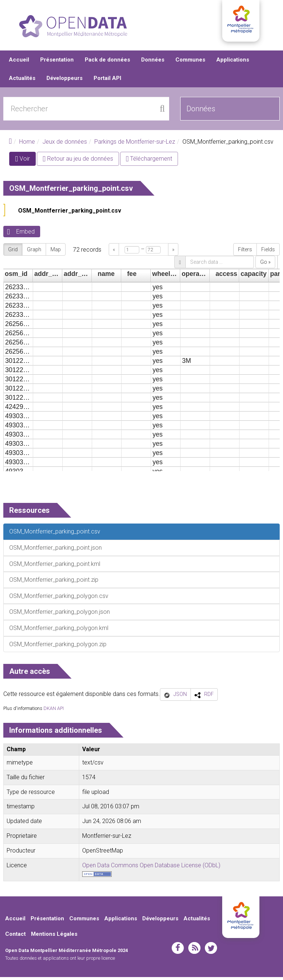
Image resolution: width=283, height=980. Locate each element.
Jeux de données (65, 145)
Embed (25, 234)
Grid (13, 252)
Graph (34, 252)
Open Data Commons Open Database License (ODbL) (151, 868)
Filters (245, 252)
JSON (180, 697)
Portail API (107, 81)
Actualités (22, 81)
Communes (190, 63)
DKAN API (54, 711)
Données (153, 63)
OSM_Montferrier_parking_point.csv (70, 213)
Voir (25, 163)
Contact (15, 937)
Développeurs (64, 81)
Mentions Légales (54, 937)
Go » (265, 265)
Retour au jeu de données (78, 162)
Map (56, 252)
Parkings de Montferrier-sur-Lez (135, 145)
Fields (268, 252)
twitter (211, 951)
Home (27, 145)
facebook (178, 951)
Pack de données (107, 63)
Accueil (19, 63)
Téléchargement (149, 162)
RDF (209, 697)
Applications (233, 63)
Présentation (57, 63)
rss (194, 951)
